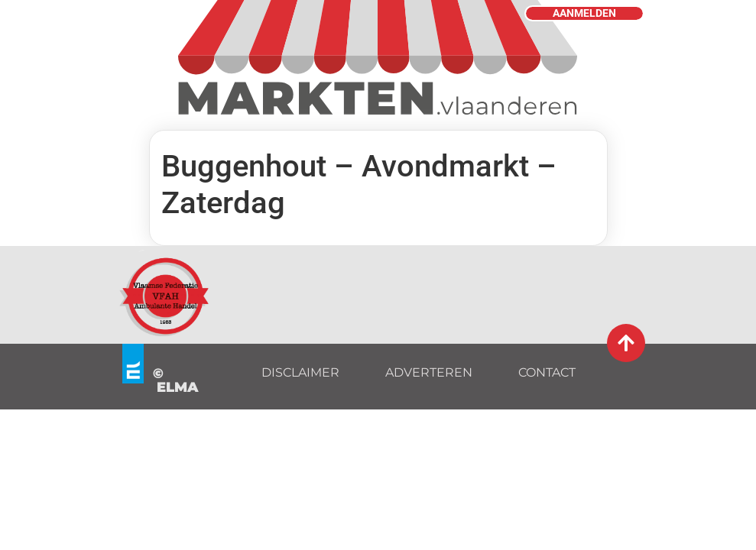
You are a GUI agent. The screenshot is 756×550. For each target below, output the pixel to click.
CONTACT (547, 372)
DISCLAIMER (300, 372)
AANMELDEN (584, 13)
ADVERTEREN (429, 372)
